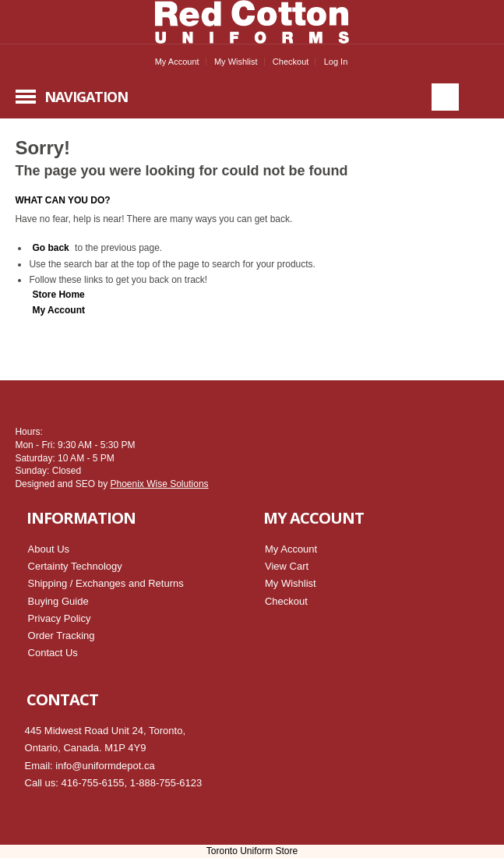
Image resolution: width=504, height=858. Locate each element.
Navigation (86, 97)
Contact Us (53, 653)
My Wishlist (236, 62)
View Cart (287, 566)
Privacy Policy (60, 618)
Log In (336, 62)
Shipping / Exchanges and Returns (106, 583)
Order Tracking (62, 636)
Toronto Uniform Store (252, 851)
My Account (177, 62)
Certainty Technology (75, 566)
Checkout (291, 62)
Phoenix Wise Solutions (159, 484)
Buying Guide (58, 601)
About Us (49, 549)
